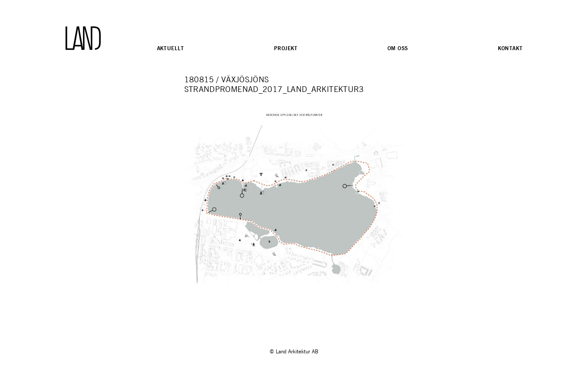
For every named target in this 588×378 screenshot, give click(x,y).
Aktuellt (171, 48)
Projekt (286, 48)
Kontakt (510, 48)
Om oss (398, 48)
